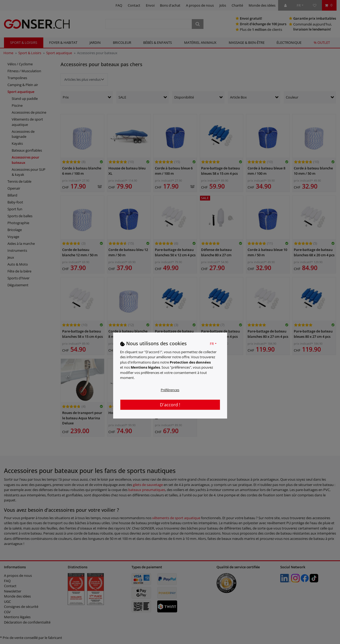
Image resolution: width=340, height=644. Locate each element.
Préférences (170, 390)
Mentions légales (145, 367)
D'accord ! (170, 405)
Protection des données (190, 362)
